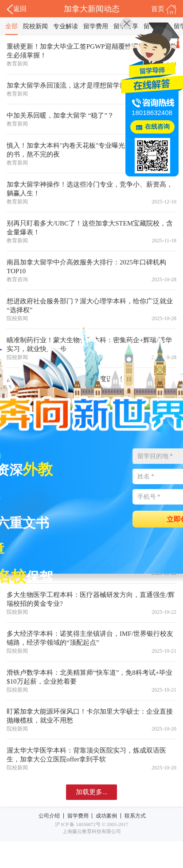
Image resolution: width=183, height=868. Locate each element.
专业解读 (66, 26)
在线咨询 (157, 127)
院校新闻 (35, 26)
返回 (17, 9)
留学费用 (96, 26)
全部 (12, 26)
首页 (164, 9)
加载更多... (91, 792)
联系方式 (135, 816)
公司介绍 (49, 816)
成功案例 (106, 816)
